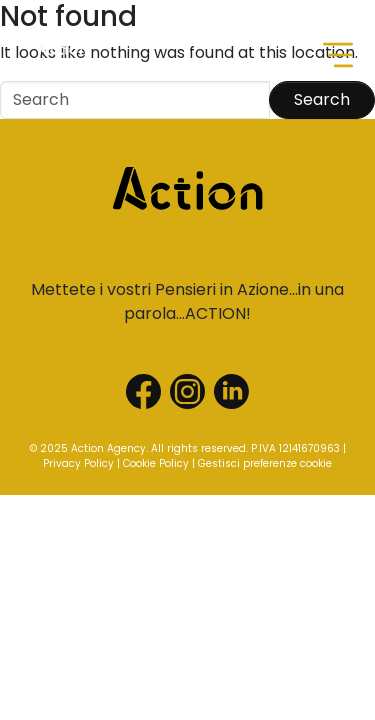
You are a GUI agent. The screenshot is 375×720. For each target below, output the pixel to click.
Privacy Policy (78, 463)
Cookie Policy (156, 463)
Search (322, 99)
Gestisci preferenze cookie (265, 463)
